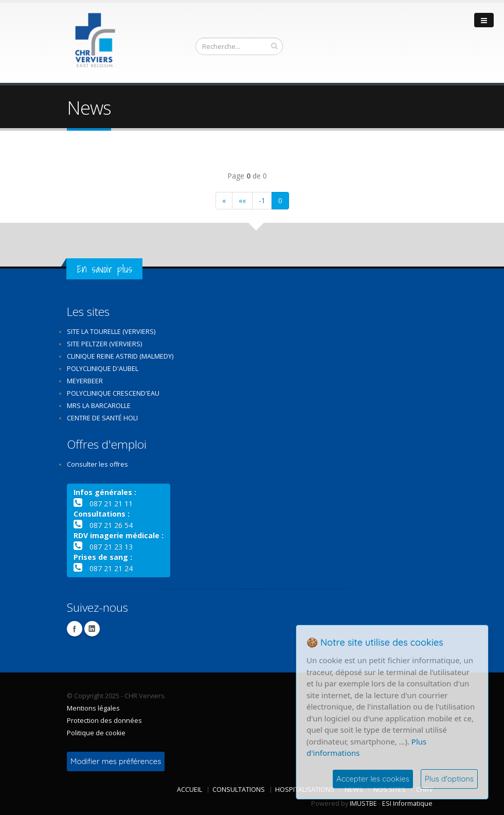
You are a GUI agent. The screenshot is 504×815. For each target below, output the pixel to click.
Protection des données (104, 721)
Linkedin (92, 629)
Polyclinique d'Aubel (103, 369)
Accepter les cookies (373, 779)
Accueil (190, 790)
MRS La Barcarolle (99, 406)
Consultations (239, 790)
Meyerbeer (85, 381)
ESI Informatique (407, 803)
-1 (262, 200)
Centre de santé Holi (102, 418)
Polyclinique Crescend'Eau (113, 393)
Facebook (75, 629)
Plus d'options (449, 779)
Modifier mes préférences (116, 761)
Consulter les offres (97, 464)
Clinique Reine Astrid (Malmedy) (120, 356)
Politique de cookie (96, 733)
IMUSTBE (363, 803)
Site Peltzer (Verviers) (104, 344)
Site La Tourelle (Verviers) (111, 332)
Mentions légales (93, 708)
